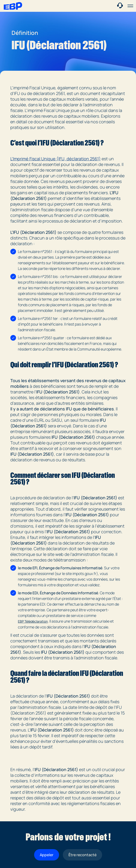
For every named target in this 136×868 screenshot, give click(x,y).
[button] (130, 6)
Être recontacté (82, 855)
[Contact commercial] (120, 5)
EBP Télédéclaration (33, 621)
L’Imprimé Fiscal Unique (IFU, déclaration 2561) (56, 159)
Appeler (47, 855)
